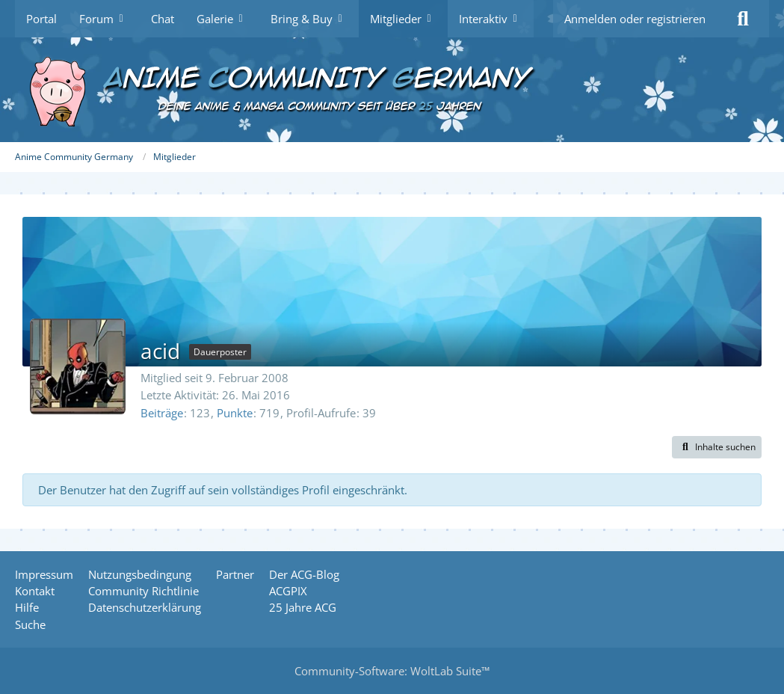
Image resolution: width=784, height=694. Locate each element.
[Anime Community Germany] (392, 90)
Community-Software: (392, 671)
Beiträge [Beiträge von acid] (162, 413)
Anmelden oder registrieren (635, 19)
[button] (717, 447)
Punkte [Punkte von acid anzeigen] (235, 413)
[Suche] (743, 19)
